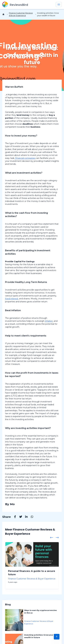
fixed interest (12, 299)
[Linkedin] (25, 517)
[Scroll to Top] (57, 637)
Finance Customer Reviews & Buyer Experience (21, 14)
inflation (49, 321)
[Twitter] (19, 517)
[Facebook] (14, 517)
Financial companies (25, 158)
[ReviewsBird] (15, 5)
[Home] (4, 14)
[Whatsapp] (31, 517)
